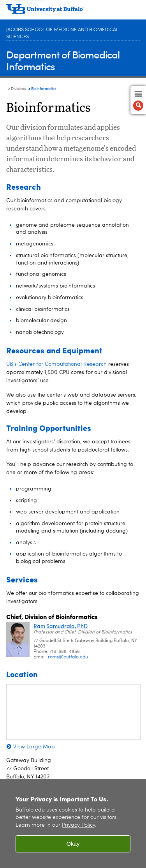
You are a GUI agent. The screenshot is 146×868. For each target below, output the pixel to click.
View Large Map (34, 747)
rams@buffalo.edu (68, 657)
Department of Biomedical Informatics (63, 60)
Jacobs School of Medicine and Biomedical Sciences (62, 33)
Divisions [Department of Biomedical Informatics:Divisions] (18, 89)
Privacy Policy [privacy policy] (78, 825)
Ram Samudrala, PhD (61, 626)
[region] (73, 823)
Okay (73, 844)
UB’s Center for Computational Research (56, 364)
